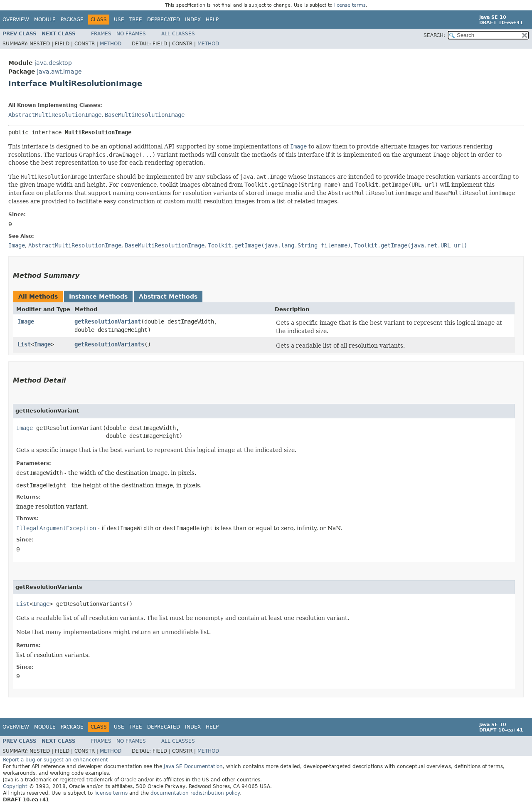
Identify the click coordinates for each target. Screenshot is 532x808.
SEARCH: (434, 35)
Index (193, 20)
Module (45, 20)
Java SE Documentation (193, 766)
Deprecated (164, 20)
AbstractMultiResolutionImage (55, 115)
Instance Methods (98, 297)
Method (111, 44)
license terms (350, 5)
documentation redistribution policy (195, 793)
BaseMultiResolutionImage (145, 115)
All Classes (178, 34)
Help (212, 20)
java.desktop (53, 63)
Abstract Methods (168, 297)
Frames (101, 34)
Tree (136, 20)
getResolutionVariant (108, 321)
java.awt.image (59, 72)
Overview (16, 20)
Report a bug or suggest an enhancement (55, 760)
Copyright (15, 786)
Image (26, 321)
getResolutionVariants (109, 344)
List (24, 344)
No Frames (131, 34)
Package (72, 20)
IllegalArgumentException (56, 528)
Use (119, 20)
